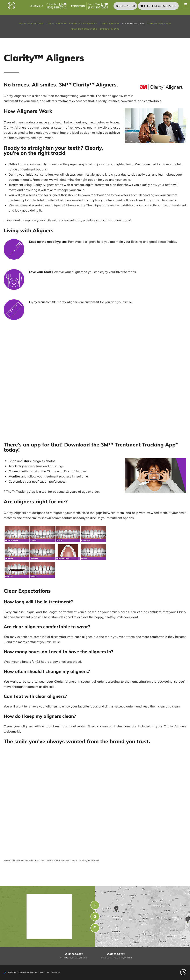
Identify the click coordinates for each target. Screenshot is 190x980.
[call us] (60, 5)
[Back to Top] (183, 972)
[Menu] (186, 4)
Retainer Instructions (84, 29)
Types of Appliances (159, 24)
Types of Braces (110, 24)
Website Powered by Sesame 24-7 (24, 972)
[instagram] (95, 928)
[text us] (65, 5)
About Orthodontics (31, 24)
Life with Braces (56, 24)
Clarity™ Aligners (133, 24)
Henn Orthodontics (54, 897)
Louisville (36, 6)
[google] (95, 917)
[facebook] (95, 905)
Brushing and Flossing (83, 24)
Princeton (78, 6)
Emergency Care (110, 29)
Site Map (55, 972)
